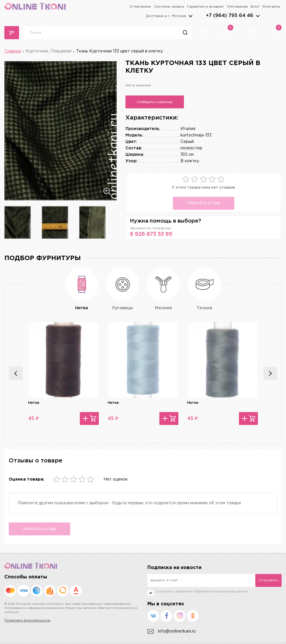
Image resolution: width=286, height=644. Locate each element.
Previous (16, 373)
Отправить (269, 580)
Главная (13, 51)
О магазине (140, 7)
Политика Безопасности (27, 620)
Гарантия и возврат (206, 7)
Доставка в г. (166, 16)
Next (270, 373)
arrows (258, 16)
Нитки (34, 403)
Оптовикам (237, 7)
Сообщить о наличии (155, 102)
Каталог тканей (12, 33)
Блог (255, 7)
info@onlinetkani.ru (172, 632)
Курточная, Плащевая (49, 51)
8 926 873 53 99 (151, 234)
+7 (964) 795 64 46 (230, 16)
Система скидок (169, 7)
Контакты (271, 7)
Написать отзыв (204, 203)
